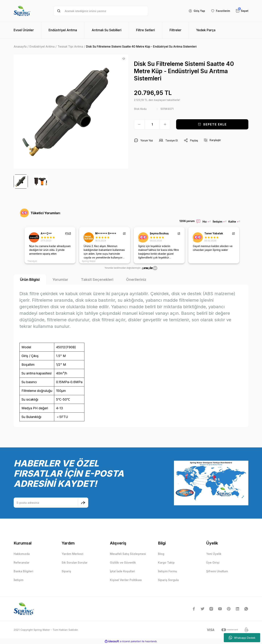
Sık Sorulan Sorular (75, 563)
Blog (161, 554)
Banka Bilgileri (23, 571)
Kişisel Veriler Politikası (126, 580)
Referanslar (22, 563)
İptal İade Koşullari (122, 571)
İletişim (19, 580)
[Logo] (22, 11)
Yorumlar (60, 280)
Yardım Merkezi (73, 554)
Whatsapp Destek (242, 638)
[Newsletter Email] (51, 503)
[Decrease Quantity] (139, 124)
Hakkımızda (22, 554)
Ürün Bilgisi (30, 280)
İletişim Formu (167, 571)
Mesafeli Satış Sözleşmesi (128, 554)
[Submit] (83, 503)
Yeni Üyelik (214, 554)
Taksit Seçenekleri (97, 280)
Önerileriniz (136, 280)
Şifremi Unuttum (217, 571)
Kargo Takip (166, 563)
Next (243, 245)
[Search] (101, 11)
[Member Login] (197, 11)
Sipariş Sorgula (168, 580)
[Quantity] (152, 124)
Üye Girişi (213, 563)
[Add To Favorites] (124, 59)
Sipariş (66, 571)
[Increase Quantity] (165, 124)
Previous (19, 245)
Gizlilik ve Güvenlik (123, 563)
